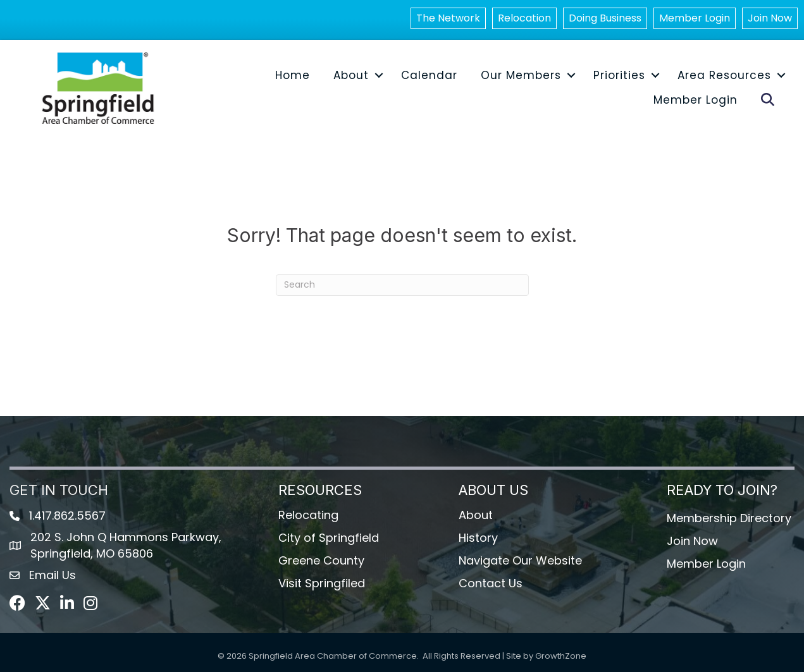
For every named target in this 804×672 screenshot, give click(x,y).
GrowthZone (561, 656)
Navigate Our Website (520, 560)
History (478, 538)
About (351, 75)
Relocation (524, 18)
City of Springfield (329, 538)
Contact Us (491, 583)
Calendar (429, 75)
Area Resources (724, 75)
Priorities (619, 75)
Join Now (770, 18)
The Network (448, 18)
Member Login (695, 18)
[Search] (402, 285)
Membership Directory (729, 518)
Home (293, 75)
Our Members (521, 75)
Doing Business (605, 18)
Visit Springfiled (322, 583)
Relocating (308, 515)
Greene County (321, 560)
